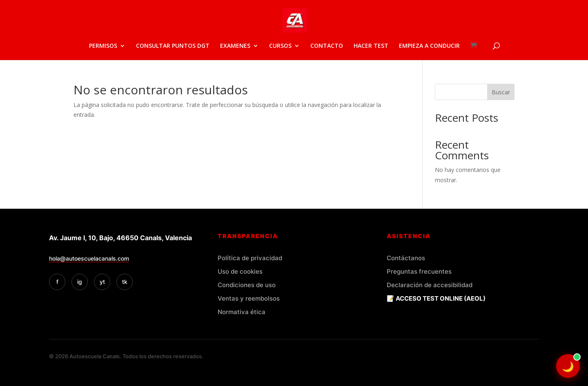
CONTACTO (327, 46)
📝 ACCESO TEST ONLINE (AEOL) (436, 298)
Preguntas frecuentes (419, 271)
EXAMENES (235, 46)
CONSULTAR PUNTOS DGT (173, 46)
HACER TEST (371, 46)
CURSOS (280, 46)
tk (125, 282)
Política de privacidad (250, 258)
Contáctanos (406, 258)
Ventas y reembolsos (249, 298)
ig (80, 282)
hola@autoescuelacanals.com (89, 258)
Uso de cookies (240, 271)
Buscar (501, 92)
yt (102, 282)
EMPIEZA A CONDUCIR (429, 46)
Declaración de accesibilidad (430, 285)
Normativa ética (242, 312)
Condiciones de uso (247, 285)
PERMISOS (103, 46)
